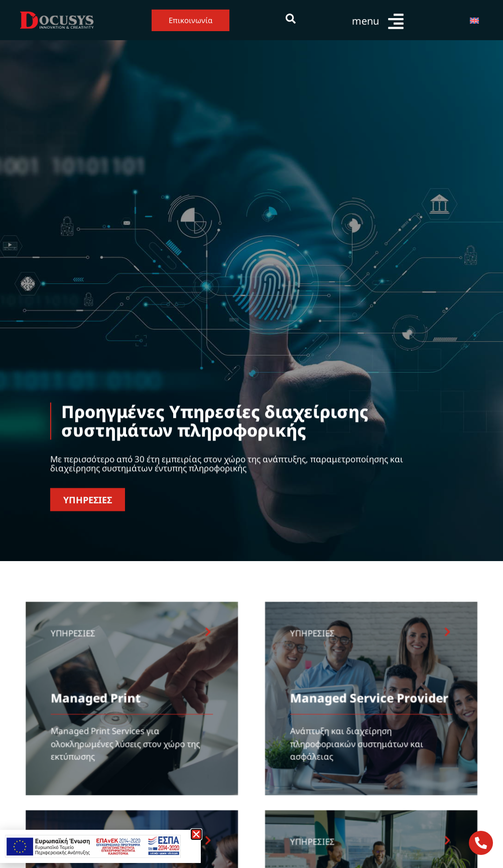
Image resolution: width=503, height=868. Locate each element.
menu (365, 21)
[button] (196, 834)
